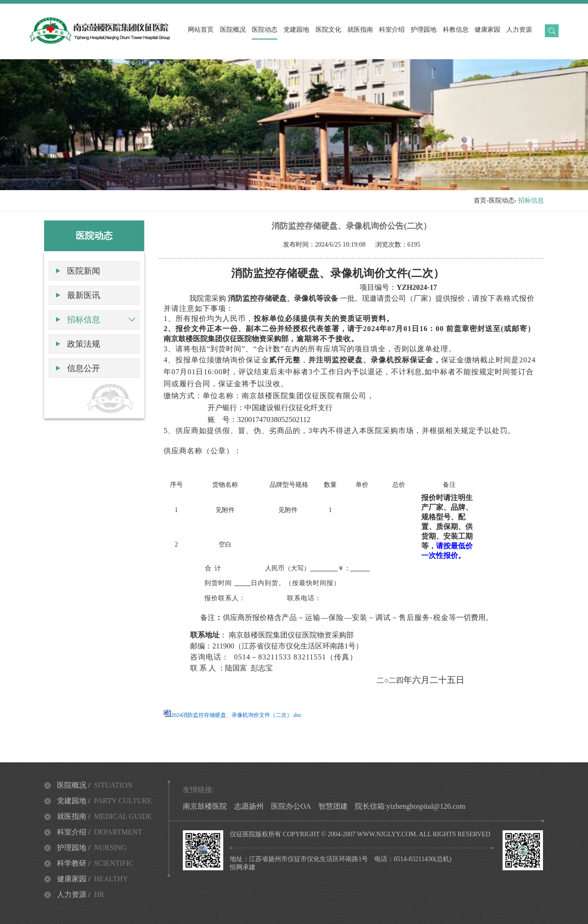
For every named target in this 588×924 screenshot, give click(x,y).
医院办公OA (291, 806)
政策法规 (84, 344)
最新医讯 (84, 295)
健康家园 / (93, 879)
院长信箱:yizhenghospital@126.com (410, 806)
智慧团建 (333, 806)
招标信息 (84, 320)
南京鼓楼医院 (205, 806)
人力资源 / (81, 894)
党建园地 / (104, 801)
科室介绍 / (100, 832)
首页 (480, 200)
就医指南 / (105, 816)
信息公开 (84, 368)
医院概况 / (95, 785)
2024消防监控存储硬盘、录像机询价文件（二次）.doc (236, 715)
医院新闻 (84, 271)
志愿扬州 (249, 806)
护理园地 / (92, 848)
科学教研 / (95, 863)
